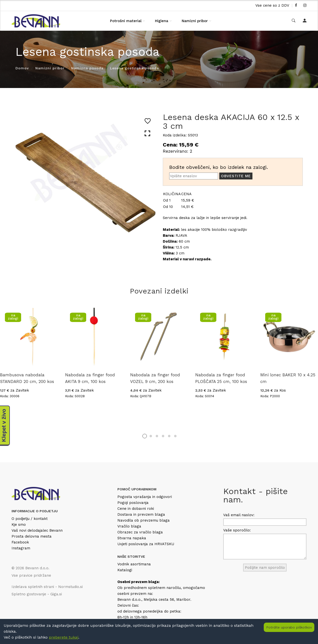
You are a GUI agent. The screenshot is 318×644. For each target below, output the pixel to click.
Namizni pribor (195, 21)
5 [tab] (169, 436)
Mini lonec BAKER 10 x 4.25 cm (288, 378)
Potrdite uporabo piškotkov (289, 627)
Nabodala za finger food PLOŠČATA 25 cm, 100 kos (221, 378)
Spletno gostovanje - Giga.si (37, 594)
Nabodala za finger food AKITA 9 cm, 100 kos (90, 378)
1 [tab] (145, 436)
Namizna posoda (87, 68)
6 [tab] (175, 436)
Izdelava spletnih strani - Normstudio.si (47, 587)
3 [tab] (157, 436)
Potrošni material (126, 21)
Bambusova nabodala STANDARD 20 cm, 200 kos (27, 378)
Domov (22, 68)
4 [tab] (163, 436)
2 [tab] (151, 436)
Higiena (162, 21)
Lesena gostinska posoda (134, 68)
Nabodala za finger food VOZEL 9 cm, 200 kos (155, 378)
